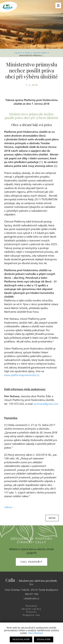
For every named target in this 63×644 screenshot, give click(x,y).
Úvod (28, 53)
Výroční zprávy (32, 609)
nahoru (8, 507)
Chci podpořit (32, 562)
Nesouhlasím (21, 639)
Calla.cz (18, 53)
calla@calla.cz (32, 598)
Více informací (36, 633)
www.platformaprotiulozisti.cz (22, 375)
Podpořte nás (32, 615)
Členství (32, 612)
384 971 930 (32, 594)
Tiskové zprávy (40, 53)
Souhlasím (44, 639)
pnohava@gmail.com (46, 404)
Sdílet (52, 518)
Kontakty (32, 606)
